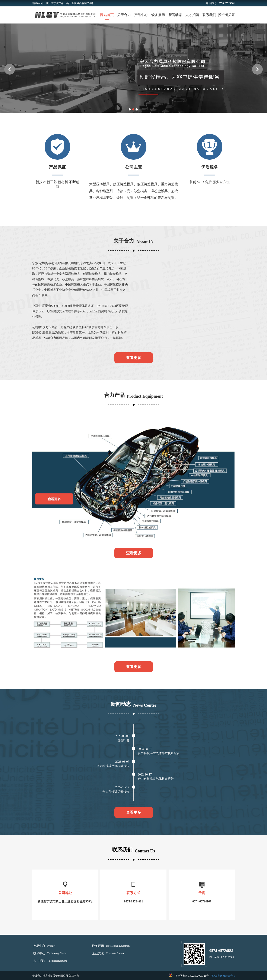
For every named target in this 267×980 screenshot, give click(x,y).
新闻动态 (175, 15)
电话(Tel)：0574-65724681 (220, 3)
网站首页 (107, 15)
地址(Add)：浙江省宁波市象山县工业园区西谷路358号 (63, 3)
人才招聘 (192, 15)
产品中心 (141, 15)
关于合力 (124, 15)
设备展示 (158, 15)
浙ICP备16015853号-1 (223, 976)
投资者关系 (226, 15)
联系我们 (209, 15)
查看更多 (134, 358)
